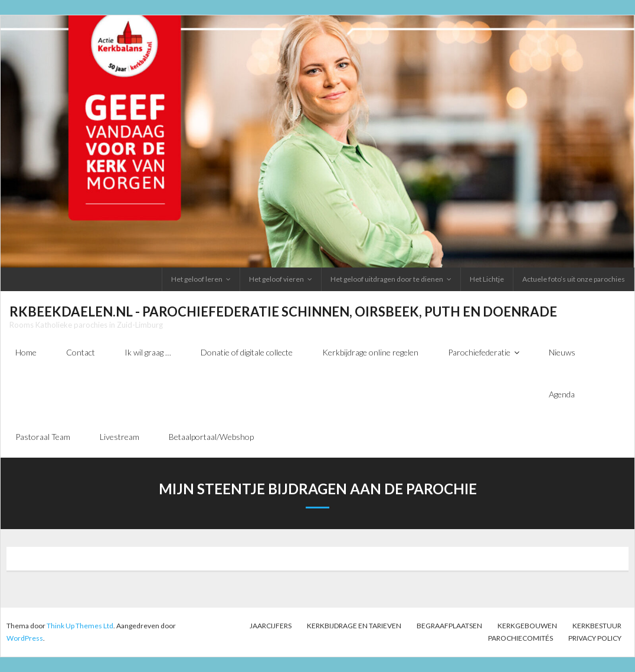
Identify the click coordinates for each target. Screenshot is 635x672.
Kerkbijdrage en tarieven (354, 626)
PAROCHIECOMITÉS (521, 638)
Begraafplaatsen (449, 626)
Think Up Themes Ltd (80, 626)
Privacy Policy (595, 638)
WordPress (25, 638)
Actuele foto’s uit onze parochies (574, 279)
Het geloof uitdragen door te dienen (387, 279)
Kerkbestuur (597, 626)
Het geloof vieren (276, 279)
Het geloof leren (197, 279)
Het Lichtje (487, 279)
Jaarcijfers (271, 626)
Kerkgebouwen (527, 626)
